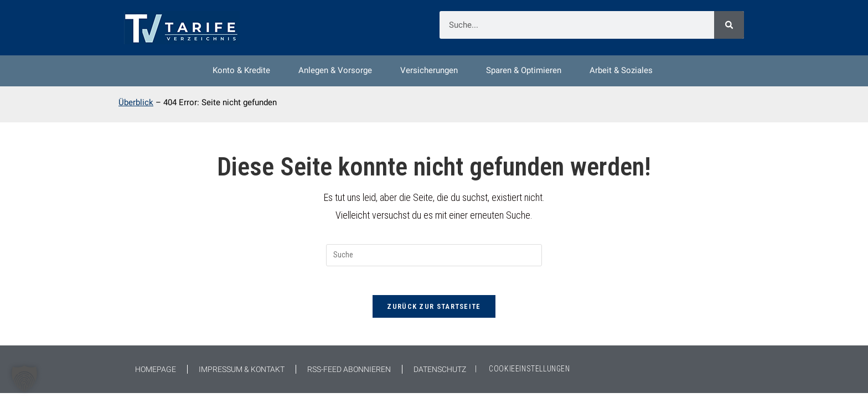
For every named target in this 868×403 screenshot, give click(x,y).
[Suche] (729, 25)
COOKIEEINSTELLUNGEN (529, 379)
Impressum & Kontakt (242, 379)
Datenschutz (440, 379)
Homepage (156, 379)
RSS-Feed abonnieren (349, 379)
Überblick (136, 106)
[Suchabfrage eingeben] (434, 261)
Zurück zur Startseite (434, 316)
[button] (24, 379)
